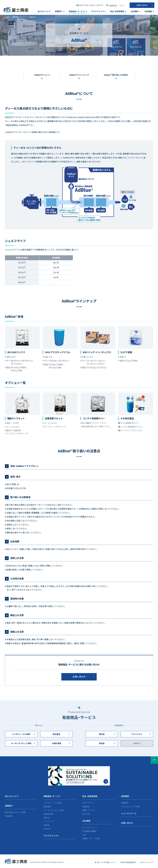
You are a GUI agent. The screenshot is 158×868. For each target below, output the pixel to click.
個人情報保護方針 (129, 862)
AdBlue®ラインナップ (79, 75)
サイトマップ (148, 862)
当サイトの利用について (106, 862)
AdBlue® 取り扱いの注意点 (116, 75)
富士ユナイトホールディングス (88, 5)
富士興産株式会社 (16, 10)
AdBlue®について (42, 75)
